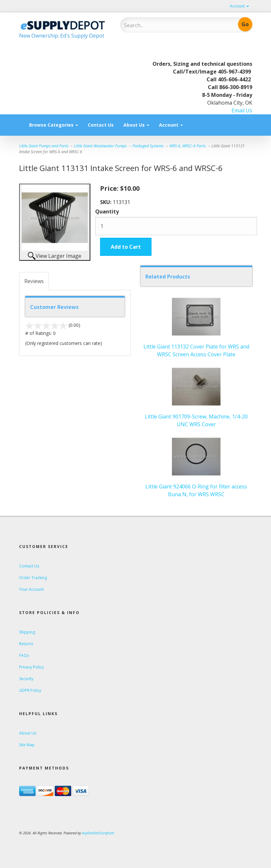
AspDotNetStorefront (98, 833)
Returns (26, 644)
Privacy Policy (31, 667)
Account (239, 6)
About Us (136, 125)
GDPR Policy (30, 690)
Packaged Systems (148, 146)
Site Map (27, 745)
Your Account (31, 589)
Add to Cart (126, 247)
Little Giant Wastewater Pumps (100, 146)
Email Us (242, 110)
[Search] (166, 25)
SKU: (106, 202)
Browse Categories (54, 125)
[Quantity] (176, 226)
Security (26, 679)
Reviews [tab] (34, 281)
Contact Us (101, 125)
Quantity (107, 211)
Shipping (27, 632)
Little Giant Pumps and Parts (44, 146)
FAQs (24, 655)
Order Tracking (33, 578)
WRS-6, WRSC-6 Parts (187, 146)
